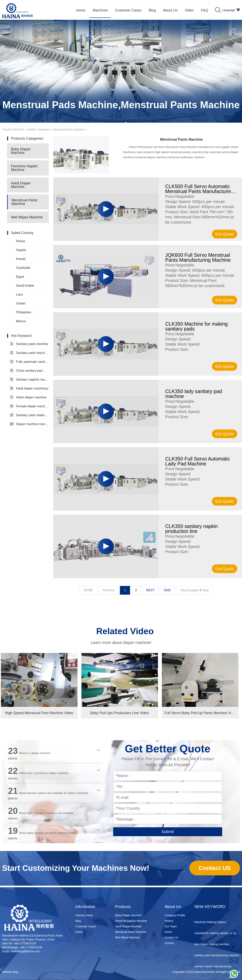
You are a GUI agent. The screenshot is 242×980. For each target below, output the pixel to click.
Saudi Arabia (25, 286)
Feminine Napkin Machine (24, 168)
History (169, 921)
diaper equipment (205, 914)
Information (85, 907)
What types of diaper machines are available (46, 813)
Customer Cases (86, 926)
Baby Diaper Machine (21, 151)
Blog (78, 921)
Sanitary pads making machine (29, 415)
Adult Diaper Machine (21, 185)
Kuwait (21, 259)
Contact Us (172, 937)
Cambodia (23, 268)
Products (123, 907)
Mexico (21, 321)
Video (79, 932)
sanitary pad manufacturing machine (217, 958)
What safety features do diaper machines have (48, 833)
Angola (21, 250)
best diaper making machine (212, 947)
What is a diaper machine (35, 753)
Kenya (21, 241)
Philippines (24, 312)
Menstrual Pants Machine (69, 130)
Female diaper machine (29, 406)
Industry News (84, 915)
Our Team (171, 926)
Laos (20, 294)
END (167, 590)
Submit (167, 832)
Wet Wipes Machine (27, 217)
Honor (168, 932)
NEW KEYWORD (210, 907)
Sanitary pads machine (29, 344)
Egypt (20, 277)
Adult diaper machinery (29, 388)
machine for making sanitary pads (215, 936)
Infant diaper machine (28, 397)
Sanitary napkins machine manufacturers (29, 379)
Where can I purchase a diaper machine (44, 773)
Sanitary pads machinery (29, 353)
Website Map (10, 972)
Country (170, 943)
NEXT (151, 590)
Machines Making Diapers (210, 925)
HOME (31, 130)
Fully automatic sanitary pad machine (29, 362)
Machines (44, 130)
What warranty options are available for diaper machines (54, 793)
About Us (173, 907)
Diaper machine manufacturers (29, 424)
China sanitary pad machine (29, 371)
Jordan (21, 303)
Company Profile (175, 915)
